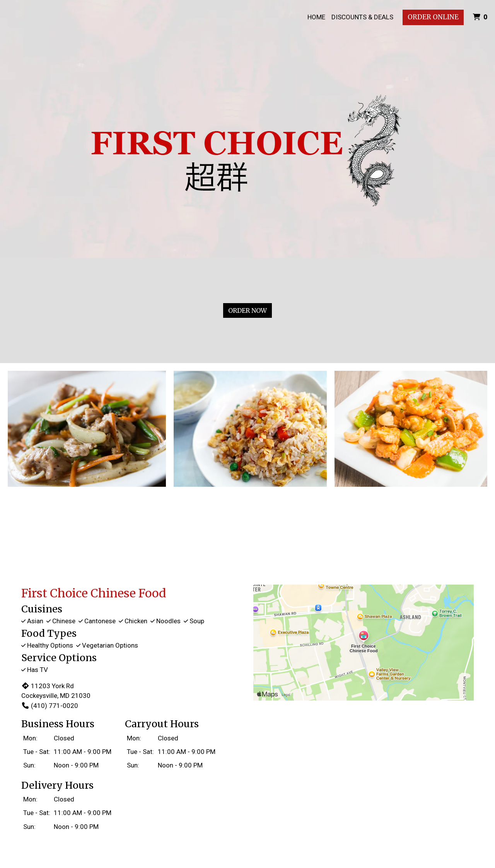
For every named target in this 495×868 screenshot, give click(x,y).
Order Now (247, 310)
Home (316, 17)
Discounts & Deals (362, 17)
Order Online (433, 17)
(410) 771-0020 (50, 706)
